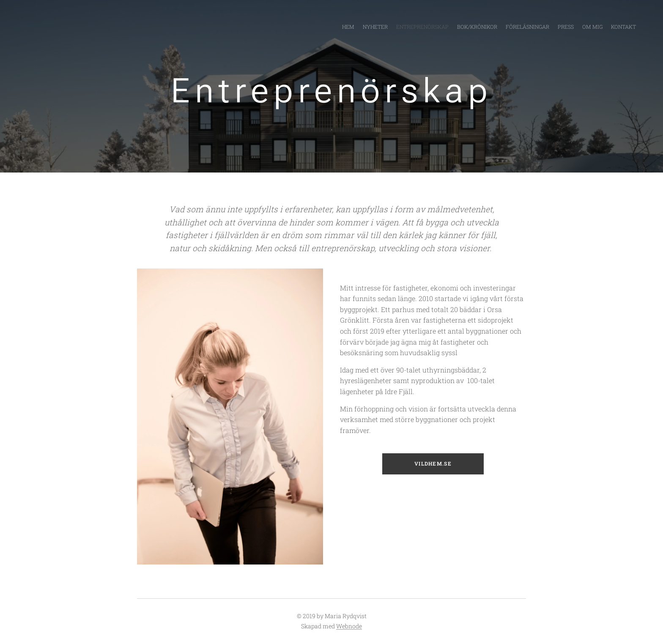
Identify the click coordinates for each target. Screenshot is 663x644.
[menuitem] (578, 27)
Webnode (349, 626)
